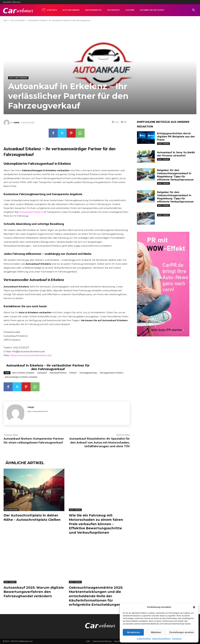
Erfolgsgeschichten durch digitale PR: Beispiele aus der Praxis (176, 137)
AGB (88, 641)
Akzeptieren (133, 632)
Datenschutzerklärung (161, 639)
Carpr (16, 123)
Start (6, 20)
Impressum (177, 639)
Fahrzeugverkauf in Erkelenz (112, 373)
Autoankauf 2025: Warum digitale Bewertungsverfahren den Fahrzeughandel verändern (34, 592)
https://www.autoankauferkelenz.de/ (31, 355)
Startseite (49, 10)
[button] (194, 607)
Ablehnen (156, 632)
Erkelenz (73, 373)
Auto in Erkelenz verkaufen (23, 373)
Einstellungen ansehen (182, 632)
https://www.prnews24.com (38, 411)
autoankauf (42, 373)
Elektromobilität (93, 10)
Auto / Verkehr (75, 510)
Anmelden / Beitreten (12, 2)
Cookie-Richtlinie (144, 639)
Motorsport (114, 10)
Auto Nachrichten (11, 510)
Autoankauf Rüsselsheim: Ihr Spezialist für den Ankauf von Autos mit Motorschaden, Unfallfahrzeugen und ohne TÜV (100, 442)
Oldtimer (130, 10)
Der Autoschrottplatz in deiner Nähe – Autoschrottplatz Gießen (32, 518)
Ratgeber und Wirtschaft (152, 10)
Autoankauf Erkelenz (31, 212)
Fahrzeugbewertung (88, 373)
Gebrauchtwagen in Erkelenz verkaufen (21, 377)
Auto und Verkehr (71, 10)
